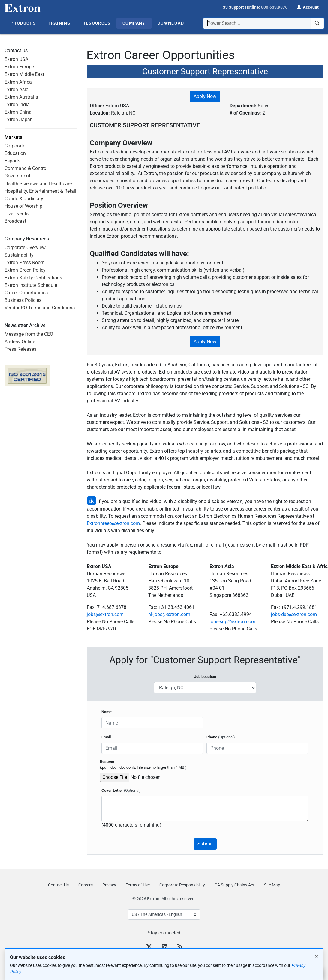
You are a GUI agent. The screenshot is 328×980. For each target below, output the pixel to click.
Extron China (18, 112)
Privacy (109, 885)
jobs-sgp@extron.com (232, 622)
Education (15, 153)
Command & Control (26, 168)
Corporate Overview (25, 247)
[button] (308, 7)
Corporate (15, 146)
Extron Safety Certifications (33, 278)
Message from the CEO (29, 334)
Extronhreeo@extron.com (113, 523)
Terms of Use (138, 885)
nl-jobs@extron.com (169, 614)
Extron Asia (17, 89)
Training (59, 23)
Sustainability (19, 255)
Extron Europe (19, 67)
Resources (96, 23)
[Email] (152, 748)
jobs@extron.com (105, 614)
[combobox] (264, 23)
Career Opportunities (26, 293)
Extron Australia (21, 97)
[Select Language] (164, 914)
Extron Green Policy (25, 270)
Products (23, 23)
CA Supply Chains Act (235, 885)
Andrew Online (20, 342)
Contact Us (58, 885)
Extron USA (16, 59)
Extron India (17, 104)
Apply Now (205, 96)
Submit (205, 844)
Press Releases (20, 349)
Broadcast (15, 221)
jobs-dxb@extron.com (294, 614)
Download (171, 23)
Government (17, 176)
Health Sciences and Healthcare (38, 184)
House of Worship (23, 206)
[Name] (152, 723)
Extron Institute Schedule (31, 285)
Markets (13, 137)
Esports (12, 161)
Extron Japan (19, 119)
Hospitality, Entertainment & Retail (40, 191)
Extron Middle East (24, 74)
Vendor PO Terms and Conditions (40, 308)
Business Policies (23, 300)
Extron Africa (18, 82)
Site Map (272, 885)
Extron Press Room (25, 262)
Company (134, 23)
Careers (86, 885)
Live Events (17, 214)
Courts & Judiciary (24, 199)
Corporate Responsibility (182, 885)
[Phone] (257, 748)
